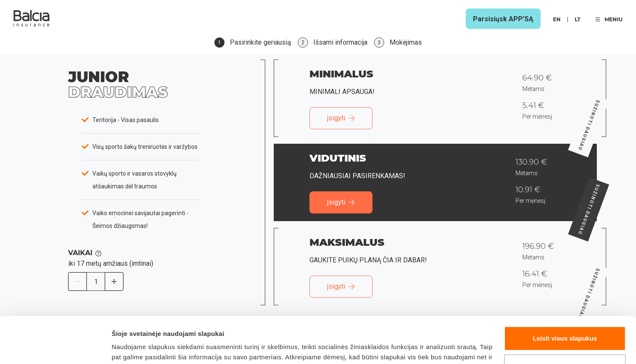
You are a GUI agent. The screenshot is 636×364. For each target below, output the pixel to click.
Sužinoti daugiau (606, 98)
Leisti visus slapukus (565, 295)
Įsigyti (341, 118)
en (557, 19)
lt (577, 19)
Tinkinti (565, 323)
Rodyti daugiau (135, 347)
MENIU (609, 19)
